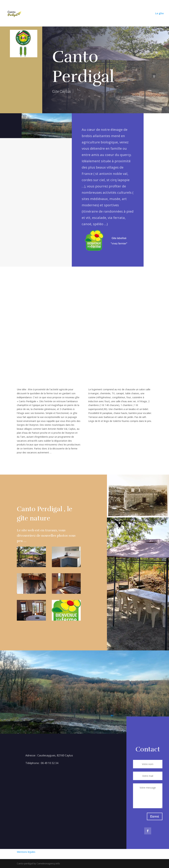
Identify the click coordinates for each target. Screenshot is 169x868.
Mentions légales (26, 852)
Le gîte (160, 13)
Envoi (155, 816)
